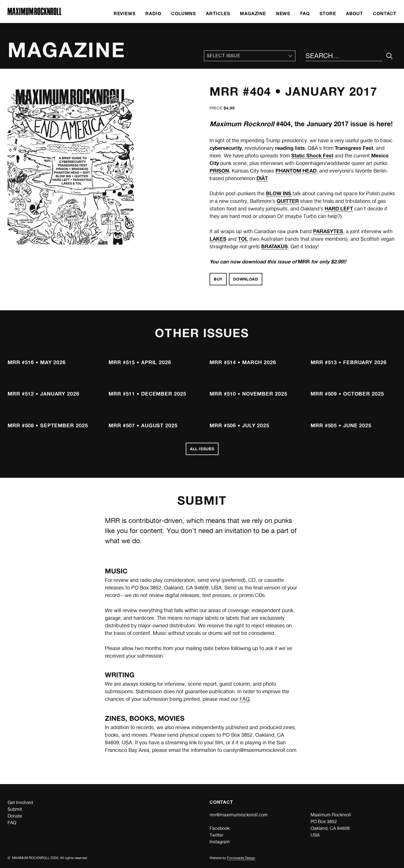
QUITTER (288, 201)
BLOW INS (279, 193)
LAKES (218, 239)
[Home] (35, 14)
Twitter (216, 835)
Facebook (220, 828)
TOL (243, 239)
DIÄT (262, 178)
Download (246, 279)
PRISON (219, 171)
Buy (218, 279)
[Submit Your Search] (390, 56)
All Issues (202, 449)
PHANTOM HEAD (296, 171)
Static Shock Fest (312, 155)
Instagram (220, 842)
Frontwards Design (241, 858)
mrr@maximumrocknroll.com (239, 815)
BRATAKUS (275, 246)
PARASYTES (328, 231)
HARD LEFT (339, 208)
